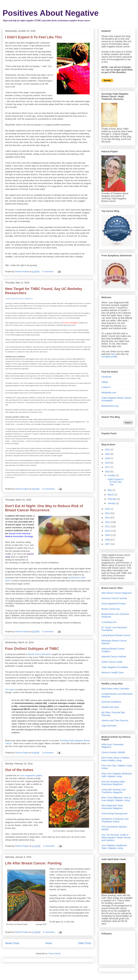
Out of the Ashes (19, 770)
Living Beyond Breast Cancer (116, 635)
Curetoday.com (109, 622)
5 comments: (48, 272)
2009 (108, 535)
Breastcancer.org (110, 406)
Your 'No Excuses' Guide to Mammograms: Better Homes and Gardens (116, 838)
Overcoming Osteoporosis (114, 814)
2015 (108, 509)
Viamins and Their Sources (115, 720)
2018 (108, 463)
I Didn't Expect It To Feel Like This (34, 37)
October (112, 475)
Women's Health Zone (112, 672)
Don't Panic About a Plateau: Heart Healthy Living (116, 759)
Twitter (105, 382)
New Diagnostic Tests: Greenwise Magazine (112, 807)
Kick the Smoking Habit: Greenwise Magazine (113, 783)
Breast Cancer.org (110, 609)
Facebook (106, 377)
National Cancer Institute (114, 657)
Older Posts (85, 943)
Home (49, 943)
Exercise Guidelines (111, 702)
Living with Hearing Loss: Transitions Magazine (114, 791)
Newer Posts (12, 943)
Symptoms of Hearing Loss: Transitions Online (115, 820)
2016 (108, 472)
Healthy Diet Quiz (110, 707)
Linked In (106, 387)
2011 (108, 526)
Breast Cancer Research (40, 654)
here (113, 354)
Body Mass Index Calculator (115, 689)
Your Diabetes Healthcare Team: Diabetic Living (114, 847)
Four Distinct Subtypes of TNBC (32, 649)
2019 (108, 458)
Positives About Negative (51, 13)
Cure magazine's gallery (31, 775)
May (110, 490)
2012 (108, 522)
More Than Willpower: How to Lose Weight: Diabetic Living (116, 799)
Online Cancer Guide (112, 662)
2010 (108, 531)
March (111, 495)
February (112, 499)
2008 (108, 540)
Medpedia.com (109, 393)
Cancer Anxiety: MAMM (113, 752)
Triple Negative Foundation (115, 667)
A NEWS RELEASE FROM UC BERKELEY (19, 299)
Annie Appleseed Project (114, 604)
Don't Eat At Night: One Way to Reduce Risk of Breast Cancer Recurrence (44, 508)
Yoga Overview (109, 726)
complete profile (109, 357)
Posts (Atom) (54, 954)
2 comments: (49, 846)
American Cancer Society (114, 598)
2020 (108, 454)
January (112, 503)
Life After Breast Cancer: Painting (33, 863)
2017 (108, 467)
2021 (108, 450)
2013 (108, 518)
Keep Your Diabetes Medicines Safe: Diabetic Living (117, 775)
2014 (108, 513)
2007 (108, 544)
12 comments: (49, 489)
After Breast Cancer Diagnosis (116, 593)
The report (10, 689)
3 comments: (48, 753)
